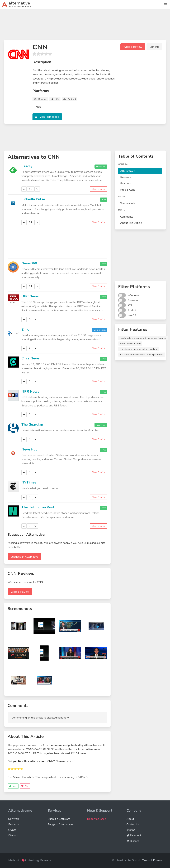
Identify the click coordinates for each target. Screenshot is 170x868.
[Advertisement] (85, 26)
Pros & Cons (128, 190)
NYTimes (29, 482)
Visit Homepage (49, 117)
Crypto (12, 830)
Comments (127, 217)
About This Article (131, 223)
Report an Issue (97, 819)
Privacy (157, 860)
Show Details (98, 189)
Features (126, 184)
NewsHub (29, 449)
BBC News (30, 296)
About (130, 819)
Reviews (126, 177)
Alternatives (128, 171)
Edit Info (154, 47)
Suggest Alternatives (61, 824)
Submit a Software (59, 819)
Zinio (25, 329)
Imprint (131, 830)
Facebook (134, 836)
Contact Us (133, 824)
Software (14, 819)
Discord (13, 836)
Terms (146, 860)
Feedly (27, 166)
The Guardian (32, 424)
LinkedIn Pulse (33, 199)
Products (14, 824)
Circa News (31, 358)
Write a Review (133, 47)
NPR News (30, 391)
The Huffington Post (38, 507)
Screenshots (128, 203)
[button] (166, 4)
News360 (29, 263)
